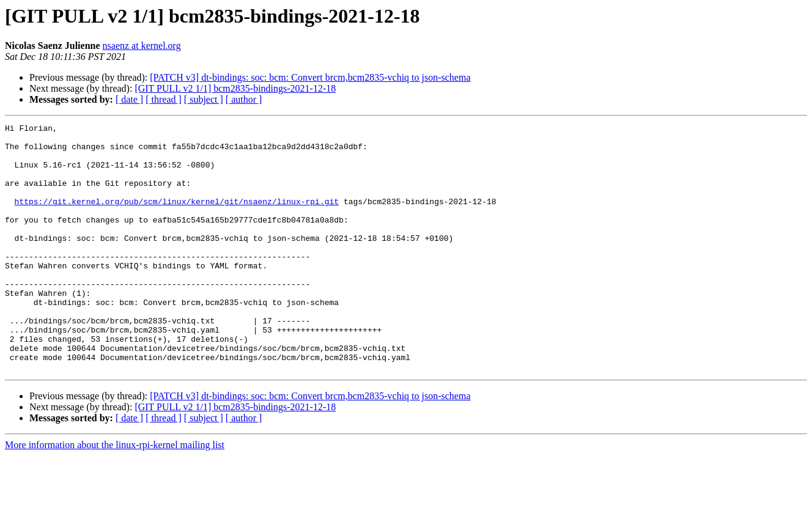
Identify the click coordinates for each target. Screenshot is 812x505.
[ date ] (129, 99)
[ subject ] (204, 99)
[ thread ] (164, 99)
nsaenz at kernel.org (142, 46)
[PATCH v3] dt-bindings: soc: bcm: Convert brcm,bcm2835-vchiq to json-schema (310, 77)
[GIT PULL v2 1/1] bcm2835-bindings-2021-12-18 (235, 88)
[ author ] (244, 99)
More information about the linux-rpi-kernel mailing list (115, 494)
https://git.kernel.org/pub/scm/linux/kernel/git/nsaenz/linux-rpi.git (177, 218)
